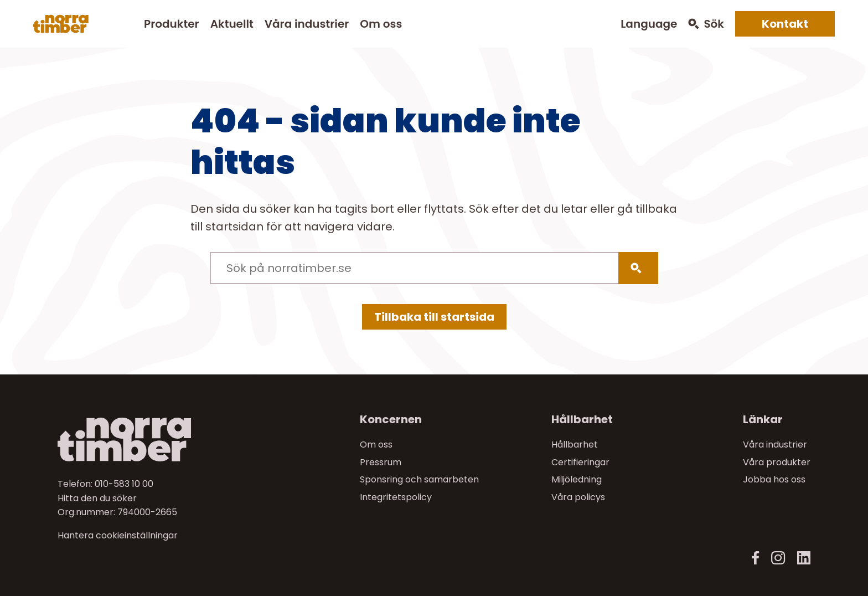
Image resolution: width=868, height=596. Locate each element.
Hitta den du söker (97, 498)
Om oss (381, 24)
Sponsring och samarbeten (419, 479)
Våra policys (578, 497)
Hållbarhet (575, 445)
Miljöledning (577, 479)
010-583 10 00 (124, 484)
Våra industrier (307, 24)
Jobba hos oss (774, 479)
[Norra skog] (61, 24)
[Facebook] (756, 558)
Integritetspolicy (396, 497)
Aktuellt (232, 24)
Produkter (172, 24)
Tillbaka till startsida (434, 317)
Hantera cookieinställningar (118, 536)
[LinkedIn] (804, 558)
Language (649, 24)
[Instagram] (778, 558)
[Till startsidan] (147, 440)
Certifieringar (580, 462)
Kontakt (785, 24)
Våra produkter (777, 462)
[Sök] (638, 268)
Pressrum (381, 462)
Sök (714, 24)
